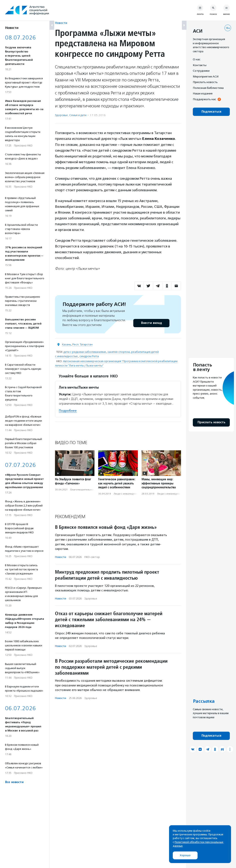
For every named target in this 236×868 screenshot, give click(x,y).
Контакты (200, 65)
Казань (66, 344)
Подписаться (211, 112)
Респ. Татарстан (82, 344)
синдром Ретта (89, 356)
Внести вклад (151, 323)
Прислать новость (205, 82)
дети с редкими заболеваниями (85, 352)
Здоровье (61, 115)
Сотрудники (201, 71)
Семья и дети (78, 115)
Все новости (14, 782)
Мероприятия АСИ (206, 76)
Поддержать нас (204, 99)
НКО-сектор (92, 557)
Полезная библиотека (208, 88)
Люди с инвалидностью (128, 494)
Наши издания (203, 93)
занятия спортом (119, 352)
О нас (197, 59)
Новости (61, 23)
